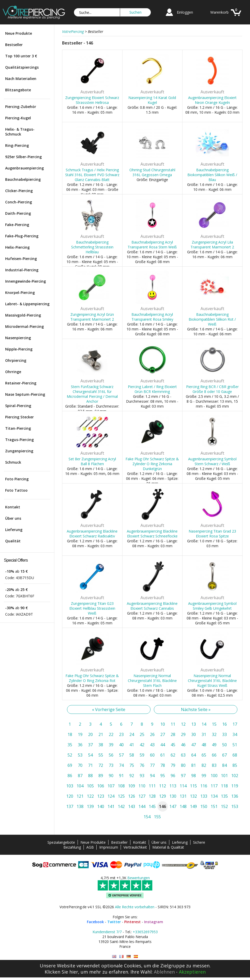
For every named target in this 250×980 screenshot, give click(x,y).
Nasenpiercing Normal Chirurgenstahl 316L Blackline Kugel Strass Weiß (212, 681)
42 (142, 745)
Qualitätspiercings (22, 67)
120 (70, 796)
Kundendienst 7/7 (107, 932)
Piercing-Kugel (18, 118)
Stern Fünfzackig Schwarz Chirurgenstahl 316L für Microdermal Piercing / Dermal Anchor (92, 394)
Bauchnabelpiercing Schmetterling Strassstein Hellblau (92, 247)
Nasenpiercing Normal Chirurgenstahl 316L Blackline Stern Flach (152, 681)
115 (193, 786)
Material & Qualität (168, 847)
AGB (90, 847)
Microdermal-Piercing (24, 326)
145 (152, 806)
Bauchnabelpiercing (23, 179)
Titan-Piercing (18, 428)
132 (193, 796)
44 (163, 745)
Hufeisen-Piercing (21, 259)
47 (194, 745)
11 (173, 724)
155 (157, 817)
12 (183, 724)
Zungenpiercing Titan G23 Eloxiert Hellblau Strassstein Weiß (92, 608)
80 (183, 765)
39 (111, 745)
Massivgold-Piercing (23, 315)
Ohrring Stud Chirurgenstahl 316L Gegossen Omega (152, 172)
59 (142, 755)
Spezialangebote (61, 842)
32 (214, 734)
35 (70, 745)
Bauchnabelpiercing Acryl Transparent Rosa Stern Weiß (152, 245)
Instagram (154, 922)
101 (224, 776)
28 (173, 734)
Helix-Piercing (17, 247)
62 (173, 755)
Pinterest (132, 922)
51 (235, 745)
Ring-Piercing (17, 145)
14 (204, 724)
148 (183, 806)
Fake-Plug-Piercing (22, 236)
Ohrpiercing (16, 360)
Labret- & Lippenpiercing (27, 304)
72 (101, 765)
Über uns (13, 518)
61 (163, 755)
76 (142, 765)
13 (194, 724)
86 (70, 776)
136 (235, 796)
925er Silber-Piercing (23, 157)
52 (70, 755)
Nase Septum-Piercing (25, 394)
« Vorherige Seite (109, 709)
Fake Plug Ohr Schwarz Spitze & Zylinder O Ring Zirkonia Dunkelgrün (152, 464)
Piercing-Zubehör (21, 107)
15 (214, 724)
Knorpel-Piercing (20, 293)
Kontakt (13, 507)
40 (121, 745)
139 (90, 806)
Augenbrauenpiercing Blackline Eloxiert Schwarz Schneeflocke (152, 534)
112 (162, 786)
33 (224, 734)
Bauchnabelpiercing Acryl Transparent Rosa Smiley (152, 317)
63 (183, 755)
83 (214, 765)
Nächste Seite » (196, 709)
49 (214, 745)
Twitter (114, 922)
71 (90, 765)
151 (214, 806)
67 (224, 755)
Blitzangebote (18, 90)
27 (163, 734)
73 (111, 765)
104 (80, 786)
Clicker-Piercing (19, 191)
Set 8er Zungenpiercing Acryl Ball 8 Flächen (92, 461)
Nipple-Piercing (19, 349)
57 (121, 755)
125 (121, 796)
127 (142, 796)
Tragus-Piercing (19, 440)
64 (194, 755)
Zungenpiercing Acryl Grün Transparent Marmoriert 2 (92, 317)
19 (80, 734)
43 (152, 745)
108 (121, 786)
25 (142, 734)
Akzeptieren (192, 972)
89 (101, 776)
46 (183, 745)
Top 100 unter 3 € (21, 56)
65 (204, 755)
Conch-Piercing (19, 202)
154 (147, 817)
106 (101, 786)
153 (235, 806)
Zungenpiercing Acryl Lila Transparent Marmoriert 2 (212, 245)
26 (152, 734)
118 (224, 786)
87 (80, 776)
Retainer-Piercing (21, 383)
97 (183, 776)
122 (90, 796)
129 (162, 796)
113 (173, 786)
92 (132, 776)
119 (235, 786)
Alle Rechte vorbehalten (135, 907)
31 (204, 734)
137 (70, 806)
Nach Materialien (21, 79)
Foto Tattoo (16, 490)
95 (163, 776)
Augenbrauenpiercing (24, 168)
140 (101, 806)
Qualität (13, 541)
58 (132, 755)
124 (111, 796)
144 (142, 806)
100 (214, 776)
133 (204, 796)
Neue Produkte (19, 33)
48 (204, 745)
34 (235, 734)
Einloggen (185, 12)
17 (235, 724)
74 (121, 765)
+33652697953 (145, 932)
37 (90, 745)
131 (183, 796)
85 (235, 765)
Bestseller (14, 45)
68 (235, 755)
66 (214, 755)
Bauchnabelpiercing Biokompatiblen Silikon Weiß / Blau (212, 175)
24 (132, 734)
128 (152, 796)
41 (132, 745)
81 (194, 765)
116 (204, 786)
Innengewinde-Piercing (26, 281)
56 (111, 755)
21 (101, 734)
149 (193, 806)
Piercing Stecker (19, 417)
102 (235, 776)
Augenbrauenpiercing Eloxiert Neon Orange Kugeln (212, 100)
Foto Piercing (17, 479)
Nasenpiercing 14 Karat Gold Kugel (152, 100)
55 (101, 755)
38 (101, 745)
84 (224, 765)
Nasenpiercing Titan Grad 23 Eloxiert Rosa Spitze (212, 534)
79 (173, 765)
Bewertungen (139, 878)
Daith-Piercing (18, 213)
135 (224, 796)
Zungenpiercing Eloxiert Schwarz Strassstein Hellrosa (92, 100)
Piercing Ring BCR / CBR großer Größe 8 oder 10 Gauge (212, 389)
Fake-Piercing (17, 225)
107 (111, 786)
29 (183, 734)
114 (183, 786)
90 (111, 776)
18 (70, 734)
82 (204, 765)
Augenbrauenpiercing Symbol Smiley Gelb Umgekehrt (212, 606)
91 (121, 776)
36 (80, 745)
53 (80, 755)
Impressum (109, 847)
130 (173, 796)
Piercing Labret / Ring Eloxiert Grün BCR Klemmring (152, 389)
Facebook (95, 922)
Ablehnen (164, 972)
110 (142, 786)
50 (224, 745)
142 (121, 806)
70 (80, 765)
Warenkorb (219, 12)
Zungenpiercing (19, 451)
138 (80, 806)
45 (173, 745)
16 (224, 724)
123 (101, 796)
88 (90, 776)
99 (204, 776)
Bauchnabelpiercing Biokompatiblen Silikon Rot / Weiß (212, 319)
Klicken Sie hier (61, 972)
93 (142, 776)
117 (214, 786)
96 (173, 776)
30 (194, 734)
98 (194, 776)
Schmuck (13, 462)
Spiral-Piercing (18, 406)
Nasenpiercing (18, 338)
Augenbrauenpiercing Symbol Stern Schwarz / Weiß (212, 461)
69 (70, 765)
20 (90, 734)
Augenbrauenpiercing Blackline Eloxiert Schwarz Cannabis (152, 606)
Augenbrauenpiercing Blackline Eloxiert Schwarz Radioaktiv (92, 534)
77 (152, 765)
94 (152, 776)
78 (163, 765)
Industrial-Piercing (22, 270)
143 (132, 806)
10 (163, 724)
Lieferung (14, 530)
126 (132, 796)
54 (90, 755)
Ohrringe (13, 372)
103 (70, 786)
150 (204, 806)
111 (152, 786)
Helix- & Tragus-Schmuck (20, 132)
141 (111, 806)
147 (173, 806)
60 (152, 755)
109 (132, 786)
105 (90, 786)
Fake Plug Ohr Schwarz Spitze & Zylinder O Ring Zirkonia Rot (92, 678)
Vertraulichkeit (135, 847)
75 (132, 765)
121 (80, 796)
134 (214, 796)
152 (224, 806)
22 (111, 734)
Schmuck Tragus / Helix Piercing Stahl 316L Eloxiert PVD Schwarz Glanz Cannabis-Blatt (92, 175)
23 (121, 734)
